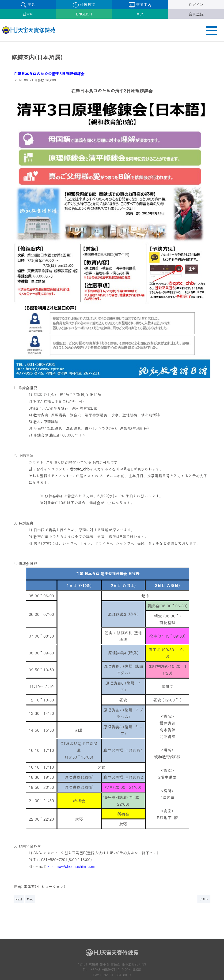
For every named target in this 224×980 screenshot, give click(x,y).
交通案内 (140, 5)
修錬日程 (84, 5)
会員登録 (196, 14)
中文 (140, 14)
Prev (30, 859)
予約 (28, 5)
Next (19, 859)
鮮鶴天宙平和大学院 (112, 964)
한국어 (28, 14)
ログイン (196, 5)
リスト (204, 859)
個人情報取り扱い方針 (31, 949)
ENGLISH (84, 14)
